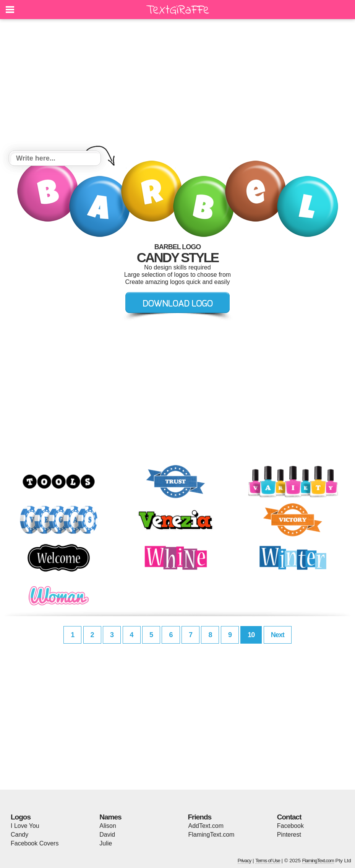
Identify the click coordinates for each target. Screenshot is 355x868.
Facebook (290, 826)
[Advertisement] (177, 86)
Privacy (245, 861)
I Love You (25, 826)
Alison (108, 826)
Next (278, 635)
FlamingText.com (212, 835)
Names (110, 817)
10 (251, 635)
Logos (21, 817)
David (107, 835)
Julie (106, 843)
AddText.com (206, 826)
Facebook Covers (35, 843)
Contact (289, 817)
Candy (19, 835)
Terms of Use (268, 861)
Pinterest (289, 835)
